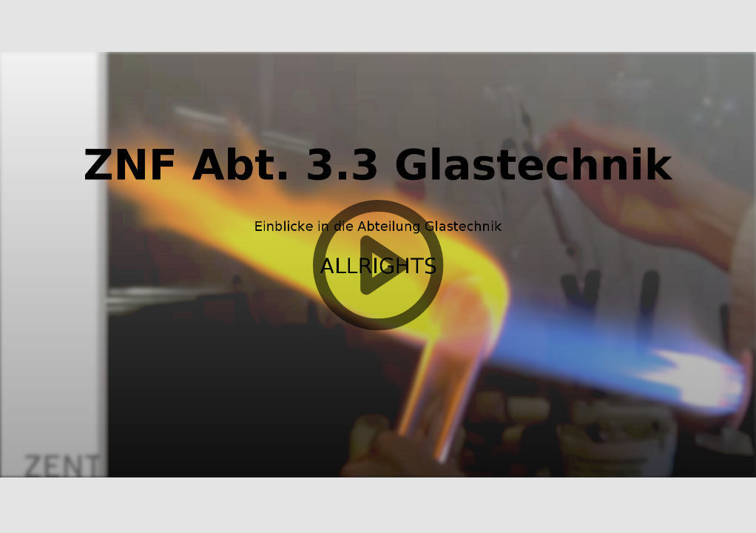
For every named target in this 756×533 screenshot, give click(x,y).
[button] (378, 266)
